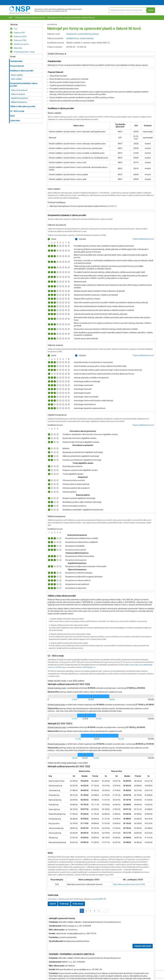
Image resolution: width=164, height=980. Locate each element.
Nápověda (16, 48)
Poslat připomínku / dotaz (22, 52)
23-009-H (112, 206)
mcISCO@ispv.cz (88, 667)
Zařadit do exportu (19, 44)
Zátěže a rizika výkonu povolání (23, 106)
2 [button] (86, 911)
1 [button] (82, 911)
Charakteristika (16, 61)
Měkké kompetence (19, 102)
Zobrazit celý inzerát (143, 946)
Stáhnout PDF (18, 33)
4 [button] (95, 911)
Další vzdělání (16, 79)
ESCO (12, 116)
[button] (78, 911)
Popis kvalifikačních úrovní (143, 239)
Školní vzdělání (17, 75)
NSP (11, 18)
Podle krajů (64, 904)
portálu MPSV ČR (99, 899)
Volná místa (15, 121)
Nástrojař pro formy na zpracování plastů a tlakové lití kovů (71, 18)
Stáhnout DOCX (18, 37)
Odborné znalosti (18, 94)
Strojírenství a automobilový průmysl (30, 18)
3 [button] (90, 911)
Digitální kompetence (20, 98)
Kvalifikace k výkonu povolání (22, 71)
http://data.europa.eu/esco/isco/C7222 (129, 884)
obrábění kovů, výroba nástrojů (80, 38)
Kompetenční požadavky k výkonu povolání (24, 85)
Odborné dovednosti (19, 90)
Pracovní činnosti (17, 66)
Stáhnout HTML (18, 40)
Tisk (14, 29)
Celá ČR (53, 904)
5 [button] (99, 911)
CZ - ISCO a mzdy (17, 111)
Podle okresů (78, 904)
